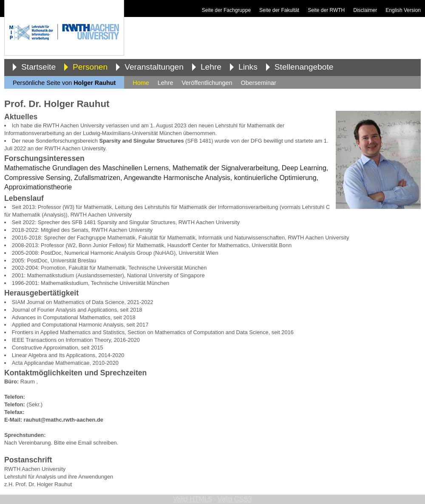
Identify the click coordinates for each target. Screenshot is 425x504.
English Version (403, 10)
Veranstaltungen (154, 67)
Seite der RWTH (326, 10)
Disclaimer (365, 10)
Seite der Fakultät (279, 10)
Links (248, 67)
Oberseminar (259, 83)
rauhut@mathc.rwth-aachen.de (64, 420)
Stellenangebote (304, 67)
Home (141, 83)
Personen (90, 67)
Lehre (211, 67)
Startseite (38, 67)
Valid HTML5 (192, 499)
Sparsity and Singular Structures (141, 141)
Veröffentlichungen (207, 83)
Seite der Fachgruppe (226, 10)
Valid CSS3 (235, 499)
